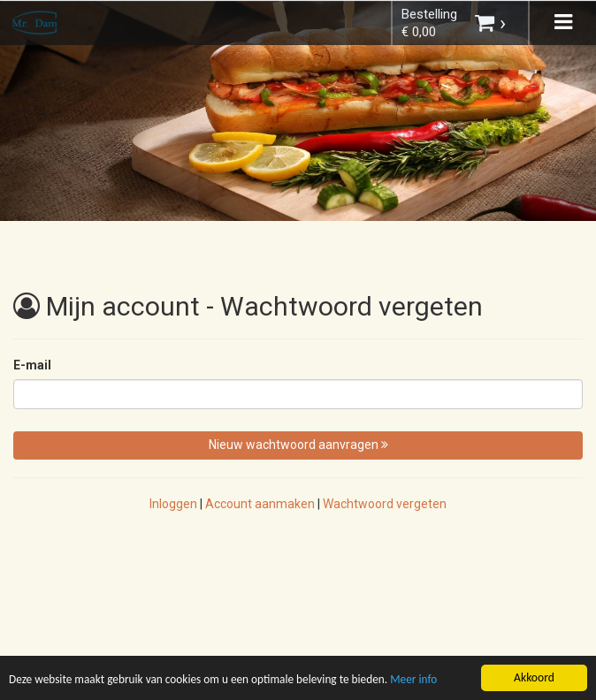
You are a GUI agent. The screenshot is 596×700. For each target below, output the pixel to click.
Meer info (423, 681)
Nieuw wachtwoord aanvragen (298, 445)
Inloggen (173, 504)
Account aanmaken (260, 504)
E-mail (32, 365)
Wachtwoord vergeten (385, 504)
